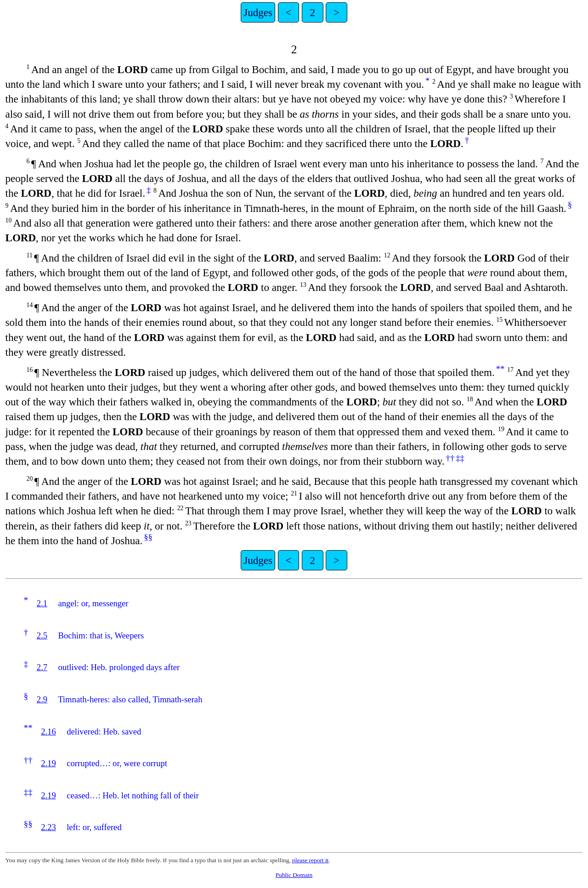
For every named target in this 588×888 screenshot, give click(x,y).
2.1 (42, 603)
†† (450, 458)
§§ (148, 537)
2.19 (48, 763)
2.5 (42, 635)
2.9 (42, 699)
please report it (310, 860)
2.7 (42, 667)
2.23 (48, 827)
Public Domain (294, 875)
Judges (258, 12)
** (500, 369)
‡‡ (460, 458)
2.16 (48, 731)
